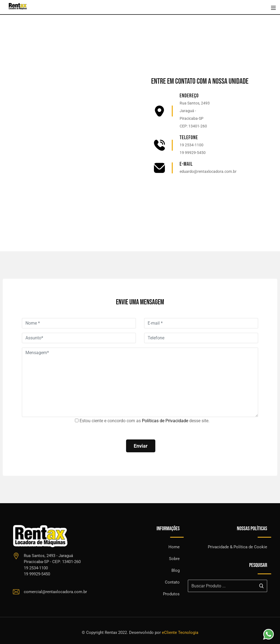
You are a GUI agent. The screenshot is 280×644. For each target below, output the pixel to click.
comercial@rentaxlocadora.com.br (55, 592)
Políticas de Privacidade (165, 421)
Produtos (171, 594)
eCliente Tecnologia (180, 633)
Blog (176, 570)
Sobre (174, 559)
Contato (172, 582)
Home (174, 547)
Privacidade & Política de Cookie (237, 547)
